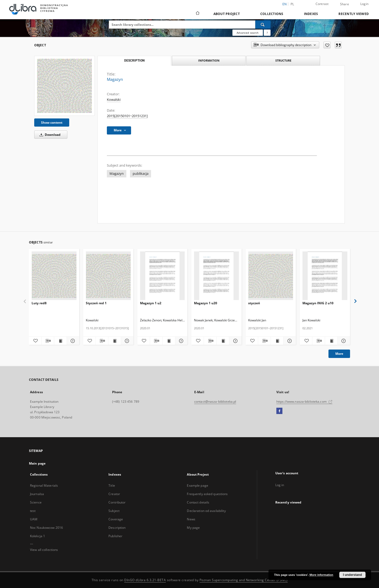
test (33, 511)
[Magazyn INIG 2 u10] (325, 276)
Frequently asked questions (207, 494)
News (191, 519)
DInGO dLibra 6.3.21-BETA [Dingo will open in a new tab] (145, 580)
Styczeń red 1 (96, 303)
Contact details (198, 502)
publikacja (141, 174)
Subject (114, 511)
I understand (352, 575)
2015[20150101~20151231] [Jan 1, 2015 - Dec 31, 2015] (127, 116)
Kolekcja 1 (38, 536)
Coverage (116, 519)
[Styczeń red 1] (108, 276)
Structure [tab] (283, 60)
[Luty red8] (54, 276)
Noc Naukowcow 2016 (46, 528)
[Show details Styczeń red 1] (126, 341)
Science (36, 502)
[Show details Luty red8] (72, 341)
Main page (37, 463)
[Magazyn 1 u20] (216, 276)
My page (193, 528)
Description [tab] (134, 61)
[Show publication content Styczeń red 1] (115, 341)
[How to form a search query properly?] (267, 33)
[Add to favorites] (327, 45)
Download (49, 135)
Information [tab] (209, 60)
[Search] (263, 24)
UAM (34, 519)
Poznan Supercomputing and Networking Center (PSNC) (244, 580)
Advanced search (248, 33)
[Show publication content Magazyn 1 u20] (223, 341)
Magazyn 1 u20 (206, 303)
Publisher (115, 536)
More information (321, 575)
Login (364, 4)
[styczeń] (271, 276)
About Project (227, 14)
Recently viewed (354, 14)
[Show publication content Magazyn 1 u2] (169, 341)
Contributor (117, 502)
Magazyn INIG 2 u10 (318, 303)
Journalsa (37, 494)
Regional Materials (44, 485)
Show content (52, 123)
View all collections (44, 550)
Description (117, 528)
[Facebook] (279, 411)
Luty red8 (39, 303)
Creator (114, 494)
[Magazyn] (64, 86)
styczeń (254, 303)
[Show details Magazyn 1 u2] (181, 341)
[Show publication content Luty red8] (60, 341)
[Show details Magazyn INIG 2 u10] (343, 341)
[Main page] (197, 14)
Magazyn (117, 174)
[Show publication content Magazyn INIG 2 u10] (331, 341)
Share (345, 4)
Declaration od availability (206, 511)
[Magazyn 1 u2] (163, 276)
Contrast (322, 4)
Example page (197, 485)
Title (112, 485)
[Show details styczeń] (289, 341)
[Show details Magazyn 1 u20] (235, 341)
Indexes (311, 14)
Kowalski (114, 100)
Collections (272, 14)
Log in (280, 485)
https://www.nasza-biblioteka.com (304, 402)
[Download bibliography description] (48, 341)
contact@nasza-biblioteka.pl (215, 402)
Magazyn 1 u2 (151, 303)
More (339, 354)
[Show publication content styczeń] (277, 341)
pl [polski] (292, 4)
